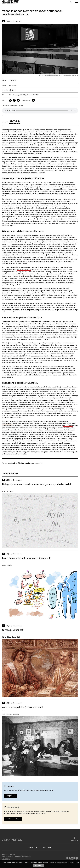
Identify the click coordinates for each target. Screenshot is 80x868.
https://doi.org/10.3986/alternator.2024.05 (24, 95)
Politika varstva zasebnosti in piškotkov (17, 857)
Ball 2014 (46, 339)
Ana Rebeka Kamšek (11, 714)
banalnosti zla (23, 149)
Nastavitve (38, 866)
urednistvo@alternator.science (49, 811)
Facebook (33, 847)
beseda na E (27, 295)
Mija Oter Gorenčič (11, 637)
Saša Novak (7, 565)
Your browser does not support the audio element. (40, 111)
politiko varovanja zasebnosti (65, 862)
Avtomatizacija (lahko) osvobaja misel (22, 707)
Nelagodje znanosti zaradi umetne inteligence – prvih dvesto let (37, 484)
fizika (21, 463)
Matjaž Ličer (13, 85)
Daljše (8, 21)
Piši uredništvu (13, 819)
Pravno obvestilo (8, 854)
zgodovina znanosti (34, 463)
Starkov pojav (53, 223)
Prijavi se (11, 796)
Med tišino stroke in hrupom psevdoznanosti (26, 558)
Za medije (6, 859)
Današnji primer (8, 434)
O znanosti (17, 21)
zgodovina (12, 463)
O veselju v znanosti (13, 630)
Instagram (47, 847)
